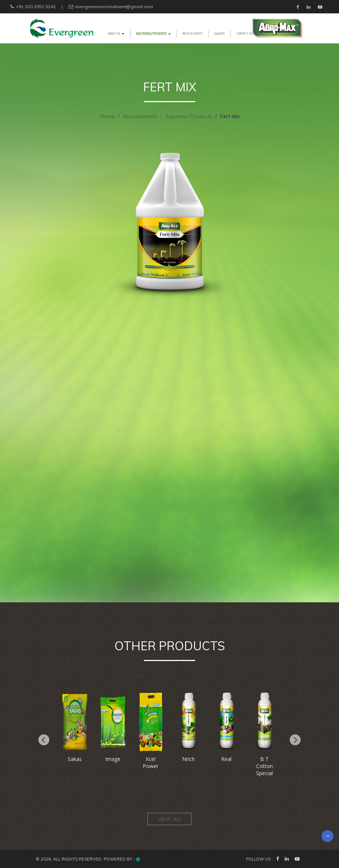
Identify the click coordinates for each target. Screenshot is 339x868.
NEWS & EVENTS (193, 34)
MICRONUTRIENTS (154, 34)
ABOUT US (116, 34)
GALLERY (219, 34)
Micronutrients (140, 116)
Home (107, 116)
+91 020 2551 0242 (33, 7)
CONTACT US (244, 34)
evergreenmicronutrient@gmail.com (110, 7)
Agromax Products (189, 116)
